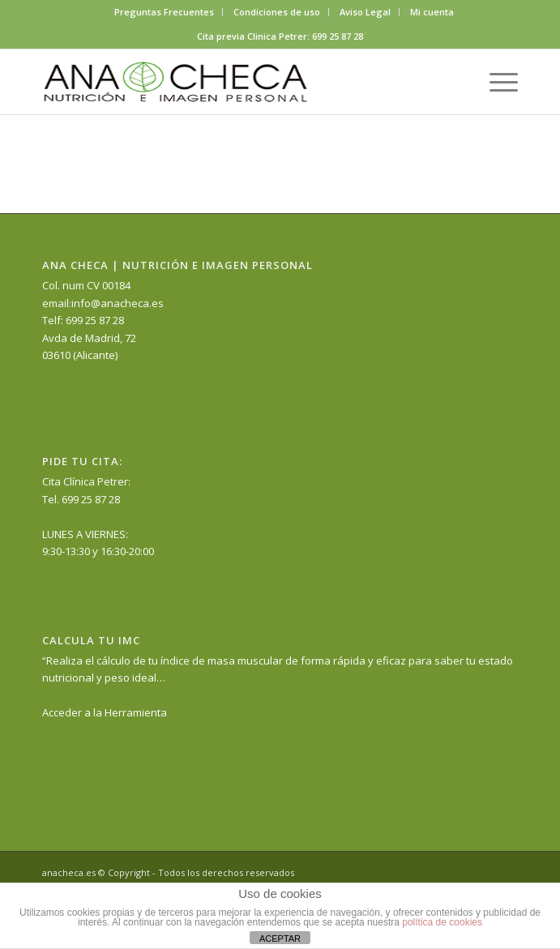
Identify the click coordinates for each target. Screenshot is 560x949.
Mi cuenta (432, 12)
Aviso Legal (365, 12)
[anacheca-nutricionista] (233, 82)
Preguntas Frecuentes (164, 12)
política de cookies (442, 922)
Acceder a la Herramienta (105, 712)
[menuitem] (165, 12)
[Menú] (496, 82)
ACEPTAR (280, 938)
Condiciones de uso (277, 12)
